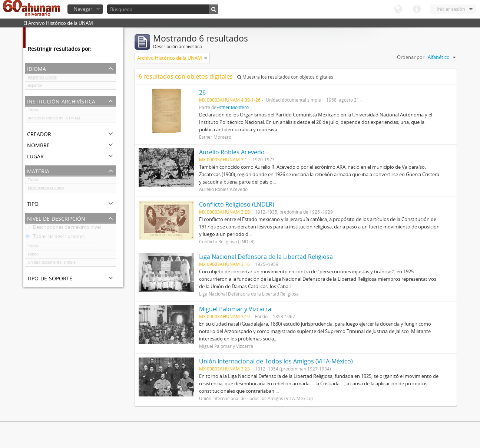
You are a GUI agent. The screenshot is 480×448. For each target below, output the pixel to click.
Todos (33, 111)
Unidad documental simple (52, 264)
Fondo (33, 256)
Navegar (83, 9)
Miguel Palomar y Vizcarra (235, 309)
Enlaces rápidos (417, 9)
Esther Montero (233, 107)
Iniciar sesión (451, 9)
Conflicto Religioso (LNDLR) (237, 204)
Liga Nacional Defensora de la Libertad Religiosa (266, 257)
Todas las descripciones (55, 238)
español (35, 87)
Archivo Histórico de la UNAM (54, 119)
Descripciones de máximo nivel (63, 228)
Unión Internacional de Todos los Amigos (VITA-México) (276, 361)
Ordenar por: (411, 57)
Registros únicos (42, 79)
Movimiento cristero (46, 189)
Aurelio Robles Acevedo (232, 152)
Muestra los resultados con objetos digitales (285, 77)
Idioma (398, 9)
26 (202, 92)
